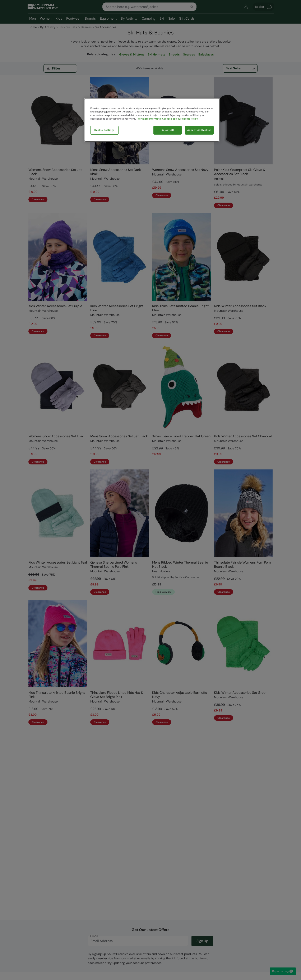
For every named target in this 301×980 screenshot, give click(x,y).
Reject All (168, 130)
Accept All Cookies (199, 130)
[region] (152, 120)
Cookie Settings (104, 130)
